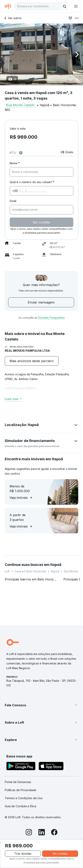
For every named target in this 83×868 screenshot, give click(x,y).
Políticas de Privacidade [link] (21, 790)
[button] (41, 54)
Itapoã (55, 571)
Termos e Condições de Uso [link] (24, 798)
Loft (7, 571)
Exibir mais (14, 399)
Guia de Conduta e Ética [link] (21, 806)
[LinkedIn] (42, 833)
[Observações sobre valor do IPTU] (21, 153)
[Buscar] (65, 6)
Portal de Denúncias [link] (18, 782)
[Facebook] (54, 833)
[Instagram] (29, 833)
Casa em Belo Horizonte (30, 571)
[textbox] (41, 6)
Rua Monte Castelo (20, 105)
